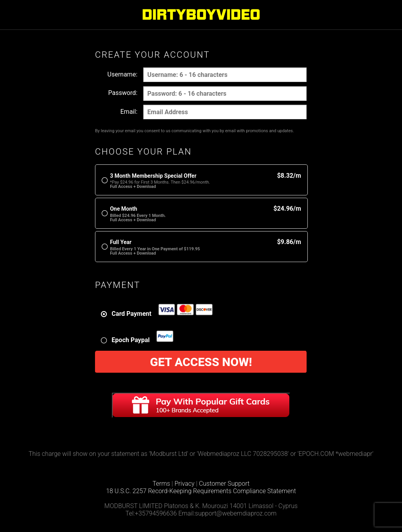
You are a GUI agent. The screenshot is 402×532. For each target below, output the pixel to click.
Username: (122, 74)
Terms (161, 484)
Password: (123, 93)
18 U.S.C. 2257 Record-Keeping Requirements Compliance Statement (201, 491)
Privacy (185, 484)
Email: (129, 112)
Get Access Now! (201, 362)
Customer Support (224, 484)
